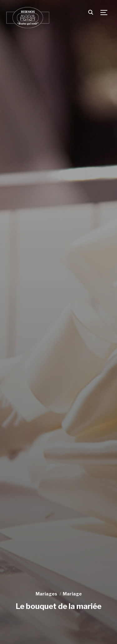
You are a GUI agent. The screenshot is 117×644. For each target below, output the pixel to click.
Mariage (72, 594)
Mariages (46, 594)
